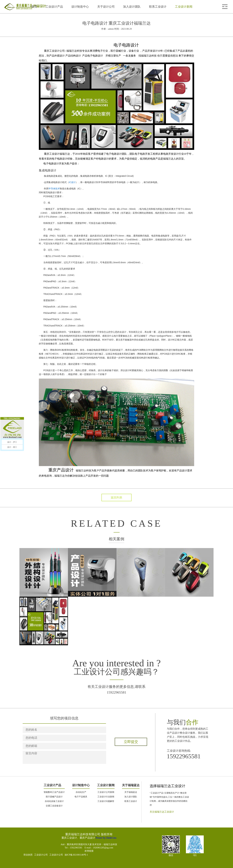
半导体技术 (54, 189)
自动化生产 (81, 792)
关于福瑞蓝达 (131, 792)
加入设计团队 (131, 797)
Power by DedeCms (106, 838)
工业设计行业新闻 (106, 797)
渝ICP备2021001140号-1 (76, 855)
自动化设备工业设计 (54, 801)
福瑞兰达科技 (110, 844)
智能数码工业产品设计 (54, 792)
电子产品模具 (81, 797)
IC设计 (72, 182)
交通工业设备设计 (54, 806)
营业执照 (28, 855)
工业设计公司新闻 (106, 792)
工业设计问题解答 (106, 801)
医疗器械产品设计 (54, 797)
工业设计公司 (41, 855)
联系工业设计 (131, 801)
